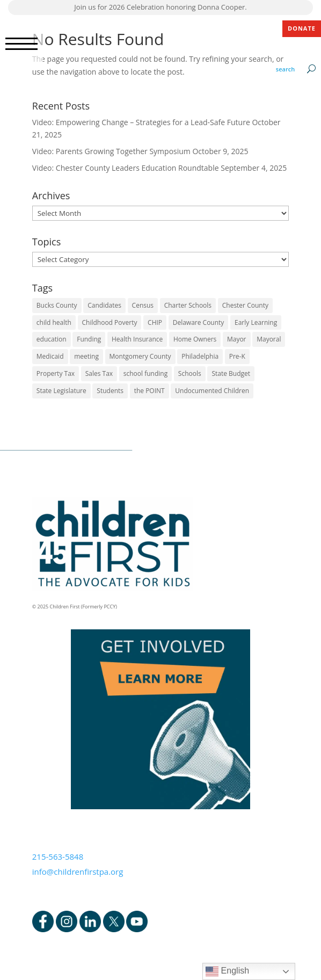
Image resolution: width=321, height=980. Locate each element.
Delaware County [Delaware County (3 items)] (199, 322)
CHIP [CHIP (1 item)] (155, 322)
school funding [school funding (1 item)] (145, 373)
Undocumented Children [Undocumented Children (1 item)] (212, 391)
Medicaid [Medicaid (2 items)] (50, 356)
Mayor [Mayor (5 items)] (237, 339)
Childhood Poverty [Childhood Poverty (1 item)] (110, 322)
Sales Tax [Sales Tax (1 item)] (99, 373)
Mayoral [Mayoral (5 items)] (269, 339)
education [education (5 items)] (52, 339)
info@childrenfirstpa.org (78, 872)
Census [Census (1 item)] (143, 305)
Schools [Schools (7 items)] (190, 373)
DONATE (302, 28)
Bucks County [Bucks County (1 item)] (57, 305)
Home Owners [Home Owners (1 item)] (195, 339)
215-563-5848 (58, 856)
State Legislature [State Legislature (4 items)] (61, 391)
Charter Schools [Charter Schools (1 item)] (188, 305)
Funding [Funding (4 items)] (89, 339)
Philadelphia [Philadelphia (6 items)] (200, 356)
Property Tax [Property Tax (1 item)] (56, 373)
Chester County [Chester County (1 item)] (245, 305)
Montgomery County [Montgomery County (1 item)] (140, 356)
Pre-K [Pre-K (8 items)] (237, 356)
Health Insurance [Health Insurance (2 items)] (137, 339)
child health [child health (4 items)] (54, 322)
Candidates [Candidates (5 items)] (104, 305)
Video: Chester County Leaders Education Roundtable (126, 168)
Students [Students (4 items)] (110, 391)
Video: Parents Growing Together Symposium (111, 151)
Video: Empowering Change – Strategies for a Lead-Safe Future (141, 122)
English (227, 971)
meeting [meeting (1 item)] (86, 356)
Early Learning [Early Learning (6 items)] (256, 322)
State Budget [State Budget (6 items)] (231, 373)
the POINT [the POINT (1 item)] (149, 391)
